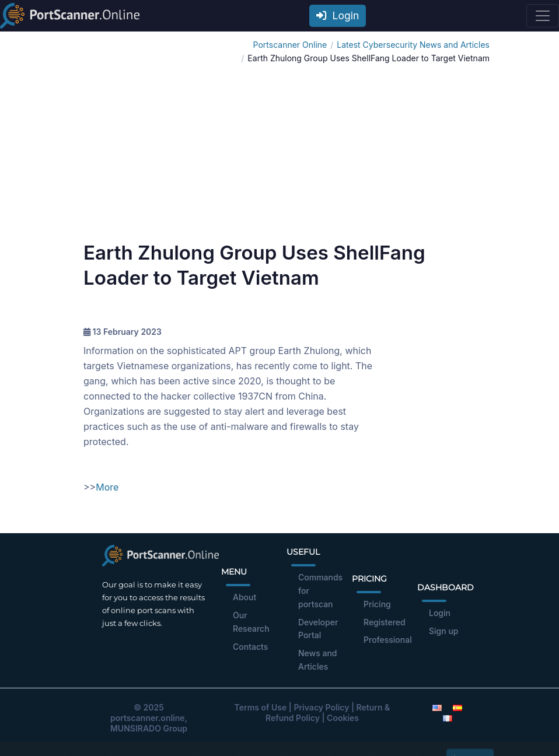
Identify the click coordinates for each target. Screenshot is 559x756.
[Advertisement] (279, 153)
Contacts (250, 647)
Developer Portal (318, 629)
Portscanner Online (290, 45)
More (107, 487)
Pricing (377, 604)
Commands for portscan (320, 591)
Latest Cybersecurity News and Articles (413, 45)
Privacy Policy (321, 707)
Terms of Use (261, 707)
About (244, 597)
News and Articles (318, 660)
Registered (385, 622)
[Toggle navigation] (543, 16)
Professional (388, 640)
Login (338, 15)
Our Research (251, 622)
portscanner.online (148, 718)
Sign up (443, 631)
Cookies (343, 718)
